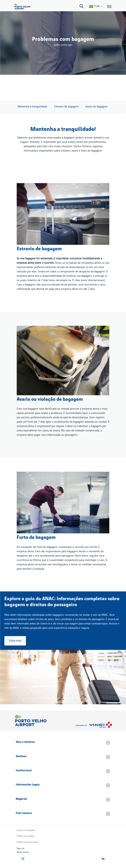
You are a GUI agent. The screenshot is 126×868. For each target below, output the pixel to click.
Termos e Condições (26, 830)
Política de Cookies (25, 836)
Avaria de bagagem (96, 107)
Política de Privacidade (27, 842)
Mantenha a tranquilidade (32, 107)
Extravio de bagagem (66, 107)
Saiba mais (15, 641)
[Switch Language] (96, 6)
